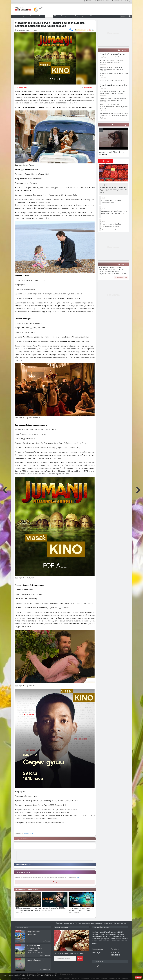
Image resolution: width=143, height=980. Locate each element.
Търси (80, 957)
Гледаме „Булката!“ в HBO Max (80, 907)
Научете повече (51, 975)
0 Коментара (88, 86)
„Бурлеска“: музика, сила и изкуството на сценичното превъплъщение (113, 98)
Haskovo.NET (28, 832)
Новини (49, 15)
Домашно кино (22, 86)
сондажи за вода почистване (34, 932)
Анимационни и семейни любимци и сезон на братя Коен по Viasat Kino (113, 91)
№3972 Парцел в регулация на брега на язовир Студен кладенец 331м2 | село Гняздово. (36, 949)
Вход (55, 881)
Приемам (138, 977)
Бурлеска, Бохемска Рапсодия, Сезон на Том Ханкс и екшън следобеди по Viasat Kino (114, 114)
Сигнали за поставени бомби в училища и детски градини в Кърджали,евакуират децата (110, 225)
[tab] (106, 161)
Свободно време (67, 15)
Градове (84, 15)
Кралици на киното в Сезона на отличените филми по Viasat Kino (111, 67)
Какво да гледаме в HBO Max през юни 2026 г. (27, 908)
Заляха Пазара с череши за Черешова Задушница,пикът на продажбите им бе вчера (113, 189)
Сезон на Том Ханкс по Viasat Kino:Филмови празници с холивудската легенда (114, 105)
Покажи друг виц (121, 276)
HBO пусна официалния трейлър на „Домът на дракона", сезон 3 (55, 908)
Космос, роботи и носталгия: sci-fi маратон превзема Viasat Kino (112, 60)
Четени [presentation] (106, 160)
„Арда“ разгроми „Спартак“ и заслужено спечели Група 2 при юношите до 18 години (113, 212)
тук (78, 876)
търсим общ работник (36, 959)
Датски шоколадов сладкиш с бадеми (69, 952)
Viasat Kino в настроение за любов (112, 79)
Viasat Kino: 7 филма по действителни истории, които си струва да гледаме (113, 54)
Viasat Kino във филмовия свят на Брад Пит (114, 85)
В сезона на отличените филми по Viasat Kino (114, 73)
